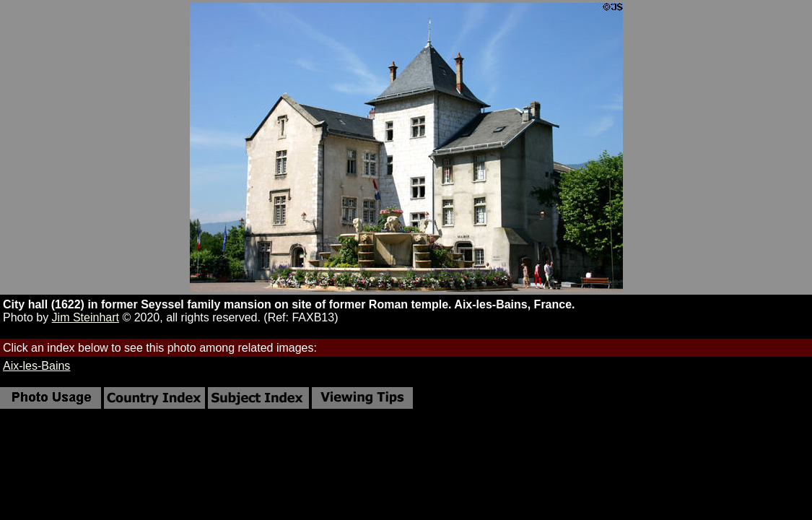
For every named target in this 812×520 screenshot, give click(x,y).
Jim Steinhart (86, 317)
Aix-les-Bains (36, 366)
